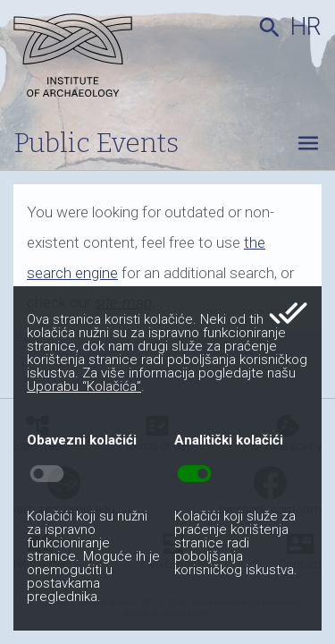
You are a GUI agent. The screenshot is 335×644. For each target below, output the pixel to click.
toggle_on (194, 474)
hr (306, 27)
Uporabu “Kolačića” (84, 386)
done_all (288, 313)
